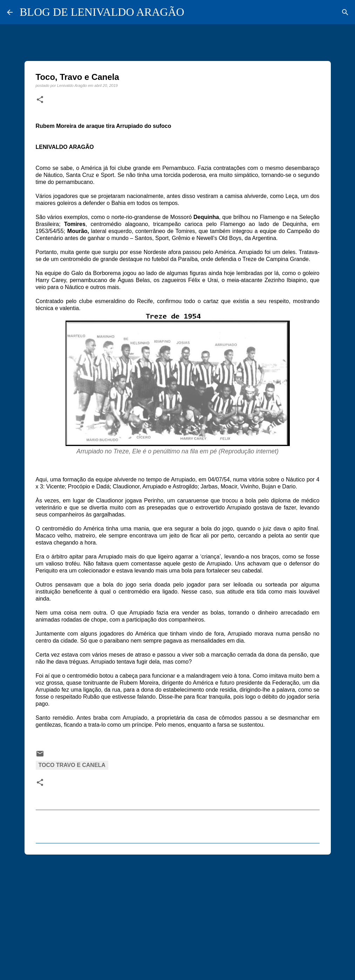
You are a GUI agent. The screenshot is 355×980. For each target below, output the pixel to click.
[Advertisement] (178, 914)
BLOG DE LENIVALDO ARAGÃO (102, 12)
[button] (40, 100)
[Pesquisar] (345, 12)
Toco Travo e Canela (72, 765)
